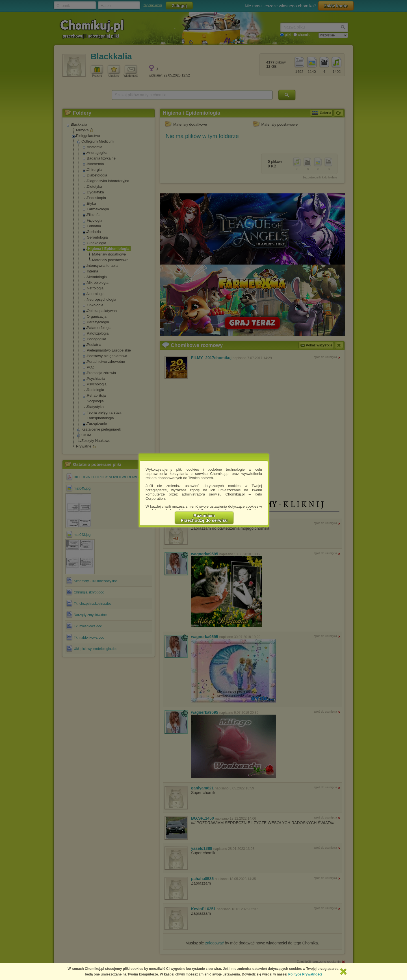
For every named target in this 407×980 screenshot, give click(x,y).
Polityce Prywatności (305, 974)
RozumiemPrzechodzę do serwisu (204, 518)
